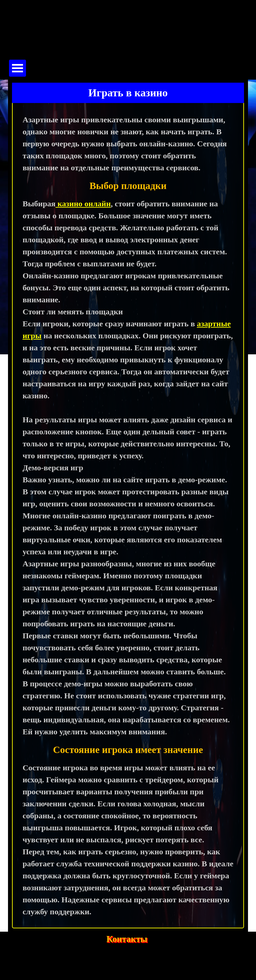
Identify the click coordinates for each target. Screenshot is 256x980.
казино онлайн (83, 204)
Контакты (127, 939)
